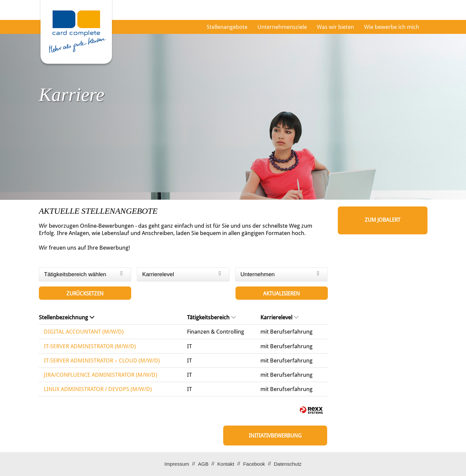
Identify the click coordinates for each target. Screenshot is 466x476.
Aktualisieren (281, 294)
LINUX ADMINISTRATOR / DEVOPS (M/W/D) (98, 389)
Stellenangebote (227, 27)
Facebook (254, 464)
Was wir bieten (335, 27)
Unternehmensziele (282, 27)
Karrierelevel (280, 317)
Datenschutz (287, 464)
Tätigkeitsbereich (211, 317)
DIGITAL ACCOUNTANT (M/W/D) (84, 332)
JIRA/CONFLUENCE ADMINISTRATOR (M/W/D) (100, 375)
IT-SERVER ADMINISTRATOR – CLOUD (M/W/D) (102, 360)
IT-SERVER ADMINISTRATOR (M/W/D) (90, 346)
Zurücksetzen (85, 294)
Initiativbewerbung (275, 436)
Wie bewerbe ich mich (392, 27)
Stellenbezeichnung (67, 317)
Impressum (177, 464)
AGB (203, 464)
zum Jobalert (382, 220)
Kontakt (226, 464)
